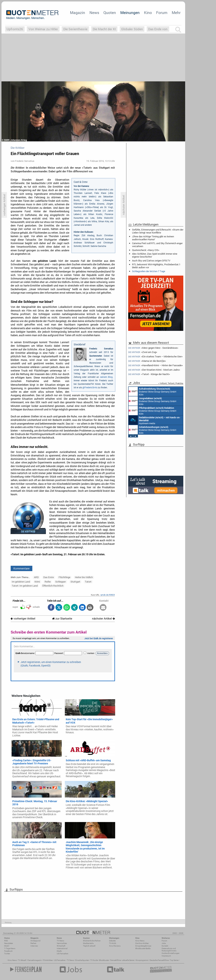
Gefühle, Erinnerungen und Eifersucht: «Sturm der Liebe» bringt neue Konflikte (158, 231)
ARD (36, 577)
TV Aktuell (22, 960)
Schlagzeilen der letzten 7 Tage (149, 271)
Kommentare (21, 568)
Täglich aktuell (89, 946)
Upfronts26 (15, 29)
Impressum (166, 956)
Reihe (48, 582)
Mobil (7, 946)
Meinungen (130, 13)
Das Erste (49, 577)
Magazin (78, 13)
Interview (34, 946)
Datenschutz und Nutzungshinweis (169, 950)
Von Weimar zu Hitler (43, 29)
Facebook (8, 951)
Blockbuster (104, 960)
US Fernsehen (60, 960)
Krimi (37, 582)
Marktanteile (88, 943)
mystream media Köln (154, 420)
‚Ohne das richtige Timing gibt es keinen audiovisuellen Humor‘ (153, 238)
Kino (148, 13)
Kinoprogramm (142, 960)
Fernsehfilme (116, 960)
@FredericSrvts (90, 387)
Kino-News (140, 941)
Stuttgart (75, 582)
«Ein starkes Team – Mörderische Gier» (155, 357)
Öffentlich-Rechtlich (53, 586)
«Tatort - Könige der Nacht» (149, 374)
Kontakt (165, 946)
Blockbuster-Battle (143, 948)
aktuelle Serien (128, 960)
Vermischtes (62, 943)
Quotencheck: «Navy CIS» (146, 250)
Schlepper (61, 582)
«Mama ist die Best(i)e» (147, 361)
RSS (6, 941)
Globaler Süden (132, 29)
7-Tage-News (10, 948)
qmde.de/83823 (108, 595)
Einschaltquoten (82, 960)
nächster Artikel (103, 619)
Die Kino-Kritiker (142, 943)
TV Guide (94, 960)
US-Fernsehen (63, 954)
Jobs (164, 943)
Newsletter (9, 943)
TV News (70, 960)
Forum (162, 13)
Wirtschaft (61, 946)
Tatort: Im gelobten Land (25, 586)
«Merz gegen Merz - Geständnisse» (153, 348)
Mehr (176, 13)
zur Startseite (62, 619)
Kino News (12, 960)
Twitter (7, 954)
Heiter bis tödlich (84, 577)
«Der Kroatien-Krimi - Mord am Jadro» (154, 370)
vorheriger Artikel (23, 619)
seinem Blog (106, 377)
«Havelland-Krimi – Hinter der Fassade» (155, 365)
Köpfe (59, 951)
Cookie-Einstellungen (171, 953)
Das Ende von (158, 29)
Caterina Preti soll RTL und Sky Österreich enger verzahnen (157, 245)
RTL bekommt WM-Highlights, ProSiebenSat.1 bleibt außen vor (156, 266)
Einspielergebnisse (143, 946)
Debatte (112, 941)
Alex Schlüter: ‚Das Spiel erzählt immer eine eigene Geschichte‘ (155, 255)
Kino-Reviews (115, 946)
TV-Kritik (113, 943)
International (62, 948)
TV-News (60, 941)
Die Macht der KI (104, 29)
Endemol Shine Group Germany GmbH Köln (152, 391)
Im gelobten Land (21, 582)
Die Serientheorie (75, 29)
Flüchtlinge (64, 577)
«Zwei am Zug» (143, 352)
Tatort (88, 582)
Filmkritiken (48, 960)
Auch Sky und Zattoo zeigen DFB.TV (151, 261)
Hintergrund (35, 941)
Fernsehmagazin (35, 960)
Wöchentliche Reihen (92, 941)
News (94, 13)
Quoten (110, 13)
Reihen (33, 943)
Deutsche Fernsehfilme (159, 960)
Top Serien (174, 960)
